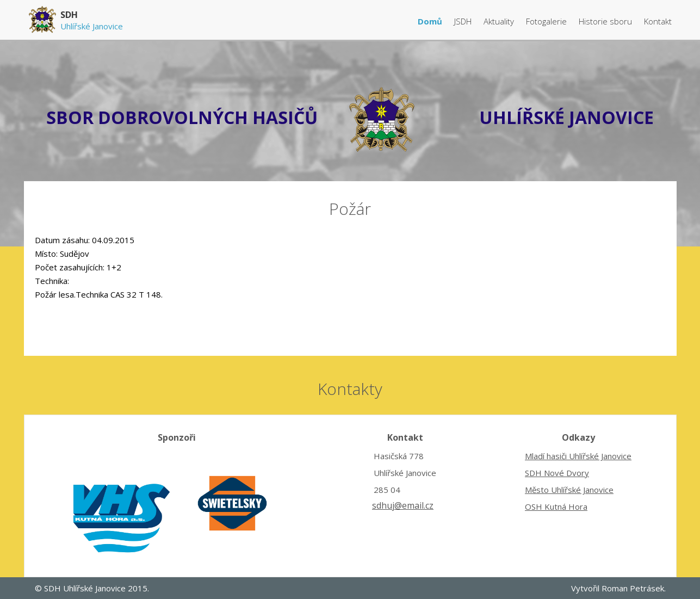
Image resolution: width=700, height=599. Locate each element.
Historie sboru (606, 21)
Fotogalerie (547, 21)
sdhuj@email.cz (403, 505)
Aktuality (500, 21)
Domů (431, 21)
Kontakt (658, 21)
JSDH (464, 21)
